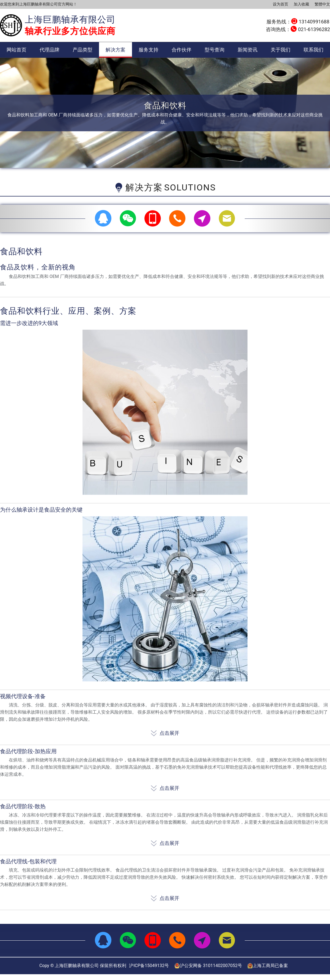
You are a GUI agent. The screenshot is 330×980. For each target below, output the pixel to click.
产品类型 (82, 50)
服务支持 (148, 50)
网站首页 (16, 50)
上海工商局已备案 (268, 966)
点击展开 (165, 732)
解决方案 (116, 50)
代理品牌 (50, 50)
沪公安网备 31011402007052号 (208, 966)
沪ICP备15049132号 (149, 966)
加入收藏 (301, 4)
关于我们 (280, 50)
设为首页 (280, 4)
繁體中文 (322, 4)
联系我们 (313, 50)
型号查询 (215, 50)
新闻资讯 (248, 50)
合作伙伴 (182, 50)
